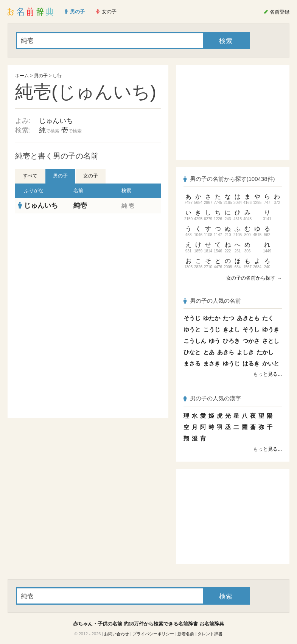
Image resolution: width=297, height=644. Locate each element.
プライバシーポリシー (153, 634)
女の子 (91, 176)
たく (268, 318)
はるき (251, 363)
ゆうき (271, 329)
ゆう (215, 341)
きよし (231, 329)
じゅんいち (56, 121)
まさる (192, 363)
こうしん (195, 341)
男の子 (41, 76)
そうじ (192, 318)
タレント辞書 (210, 634)
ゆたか (212, 318)
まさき (212, 363)
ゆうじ (231, 363)
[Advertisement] (88, 268)
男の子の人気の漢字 (212, 398)
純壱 (80, 205)
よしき (245, 352)
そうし (251, 329)
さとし (271, 341)
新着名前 (186, 634)
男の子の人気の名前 (212, 301)
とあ (209, 352)
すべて (30, 176)
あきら (226, 352)
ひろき (231, 341)
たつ (229, 318)
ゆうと (192, 329)
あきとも (248, 318)
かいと (271, 363)
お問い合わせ (117, 634)
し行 (57, 76)
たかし (265, 352)
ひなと (192, 352)
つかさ (251, 341)
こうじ (212, 329)
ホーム (22, 76)
